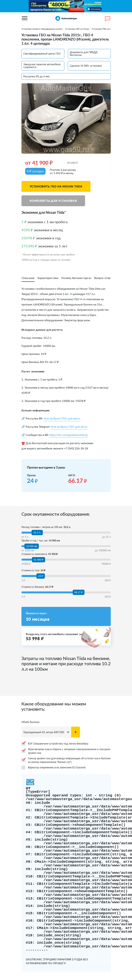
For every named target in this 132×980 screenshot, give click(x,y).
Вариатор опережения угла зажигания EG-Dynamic (54, 767)
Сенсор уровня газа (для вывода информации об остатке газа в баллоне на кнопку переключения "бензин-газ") (66, 760)
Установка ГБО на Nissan (77, 29)
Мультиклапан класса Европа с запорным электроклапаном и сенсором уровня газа (66, 751)
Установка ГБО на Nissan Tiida (107, 29)
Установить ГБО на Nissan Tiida (56, 186)
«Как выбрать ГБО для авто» (62, 418)
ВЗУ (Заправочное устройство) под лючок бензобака (55, 744)
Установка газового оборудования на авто (42, 29)
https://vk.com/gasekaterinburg (68, 435)
